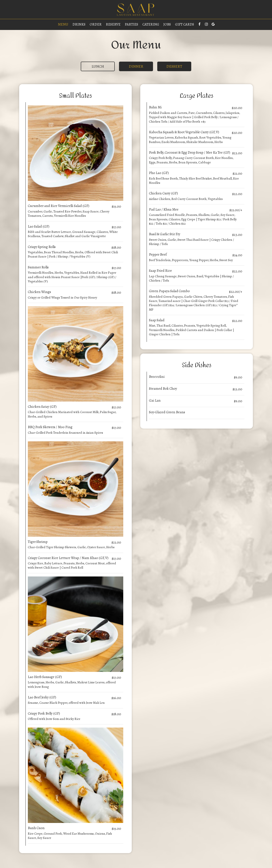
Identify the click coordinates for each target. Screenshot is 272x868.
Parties (131, 24)
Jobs (167, 24)
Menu (63, 24)
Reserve (113, 24)
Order (96, 24)
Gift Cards (185, 24)
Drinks (79, 24)
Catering (151, 24)
